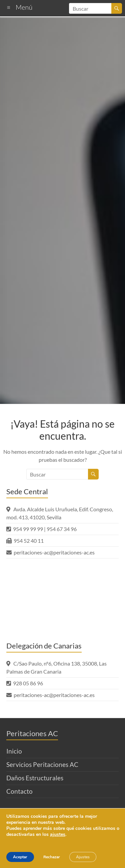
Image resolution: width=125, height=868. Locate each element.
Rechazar (52, 857)
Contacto (19, 791)
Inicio (14, 751)
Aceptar (20, 857)
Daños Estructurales (35, 778)
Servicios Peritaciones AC (42, 764)
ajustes (58, 835)
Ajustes (83, 857)
